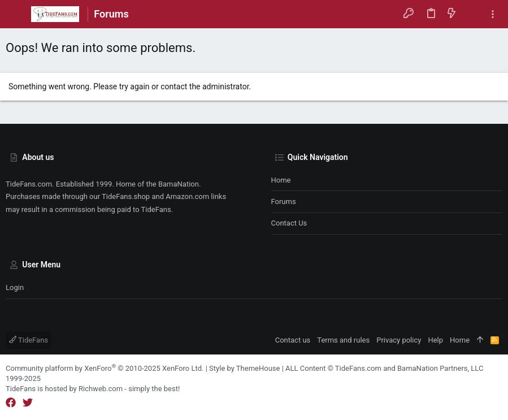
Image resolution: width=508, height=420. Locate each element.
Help (435, 340)
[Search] (472, 14)
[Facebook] (11, 403)
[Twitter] (28, 403)
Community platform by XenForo (105, 368)
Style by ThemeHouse (244, 368)
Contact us (289, 223)
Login (15, 287)
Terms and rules (343, 340)
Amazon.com (187, 196)
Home (281, 180)
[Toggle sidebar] (493, 14)
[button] (17, 14)
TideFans (29, 340)
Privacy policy (399, 340)
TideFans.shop (126, 196)
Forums (284, 202)
